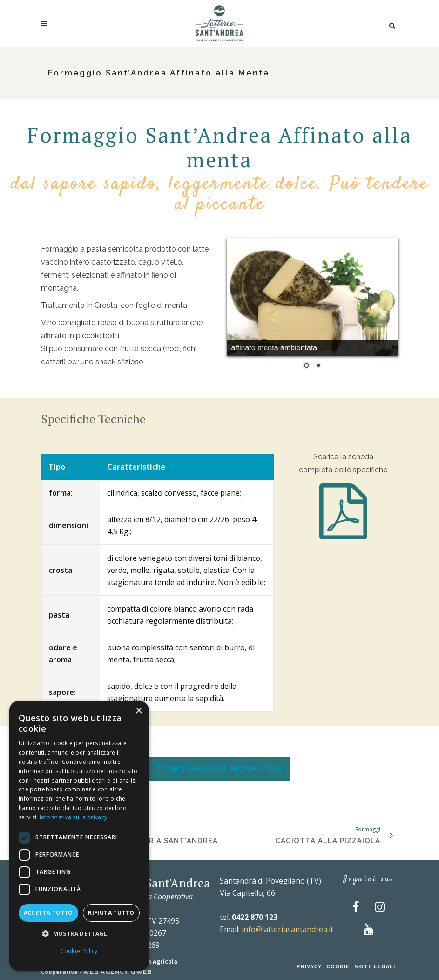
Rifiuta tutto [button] (111, 913)
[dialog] (79, 836)
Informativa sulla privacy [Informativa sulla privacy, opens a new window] (74, 817)
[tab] (219, 769)
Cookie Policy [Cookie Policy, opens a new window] (79, 951)
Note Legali (375, 967)
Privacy (309, 967)
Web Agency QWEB (117, 972)
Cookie (338, 967)
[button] (79, 934)
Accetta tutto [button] (48, 913)
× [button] (138, 711)
